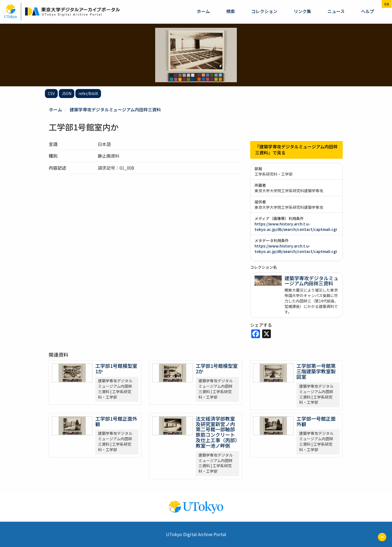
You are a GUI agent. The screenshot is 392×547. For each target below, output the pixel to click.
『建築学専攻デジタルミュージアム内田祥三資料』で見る (296, 150)
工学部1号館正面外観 (116, 421)
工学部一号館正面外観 (316, 421)
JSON (67, 93)
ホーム (203, 11)
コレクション (264, 11)
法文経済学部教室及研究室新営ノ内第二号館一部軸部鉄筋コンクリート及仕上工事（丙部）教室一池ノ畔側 (217, 432)
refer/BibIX (88, 93)
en (387, 4)
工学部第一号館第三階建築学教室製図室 (316, 371)
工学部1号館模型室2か (217, 368)
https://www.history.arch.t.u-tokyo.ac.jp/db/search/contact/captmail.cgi (296, 226)
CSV (51, 93)
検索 (231, 11)
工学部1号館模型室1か (116, 368)
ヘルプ (367, 11)
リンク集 (302, 11)
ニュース (336, 11)
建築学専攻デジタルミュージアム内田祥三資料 (115, 109)
